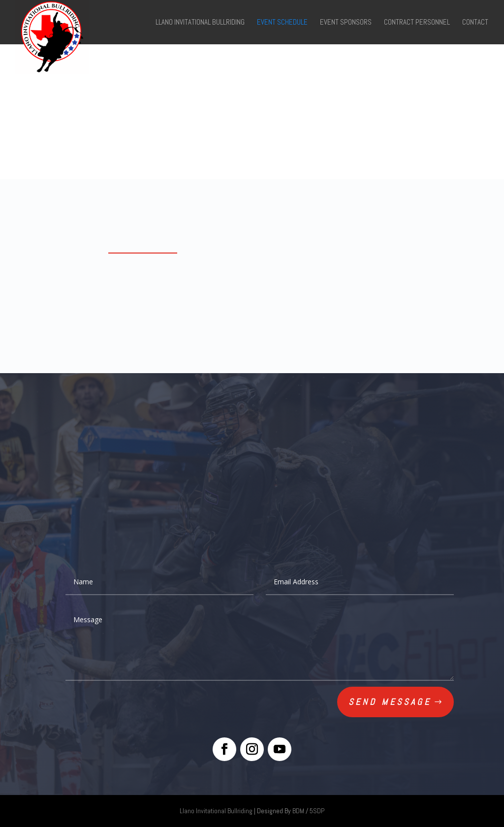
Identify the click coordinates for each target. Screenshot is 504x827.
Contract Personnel (417, 23)
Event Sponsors (346, 23)
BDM (298, 811)
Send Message (390, 702)
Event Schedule (282, 23)
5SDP (317, 811)
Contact (475, 23)
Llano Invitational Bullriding (200, 23)
